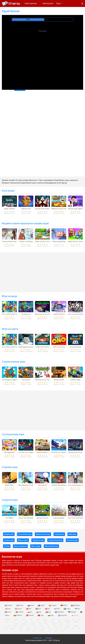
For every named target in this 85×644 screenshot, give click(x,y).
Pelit (57, 609)
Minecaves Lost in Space (44, 314)
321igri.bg (14, 3)
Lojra (41, 615)
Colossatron (26, 380)
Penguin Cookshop (26, 241)
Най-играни (48, 3)
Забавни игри (9, 534)
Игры (31, 605)
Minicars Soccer (42, 518)
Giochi (19, 609)
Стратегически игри (14, 362)
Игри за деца (9, 296)
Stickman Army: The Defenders (46, 380)
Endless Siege (75, 380)
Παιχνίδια (63, 615)
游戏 (55, 631)
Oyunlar (30, 615)
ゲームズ (63, 631)
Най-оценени (31, 3)
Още (58, 3)
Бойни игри (72, 534)
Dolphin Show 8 (59, 314)
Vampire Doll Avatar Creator (45, 209)
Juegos (53, 605)
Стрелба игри (10, 467)
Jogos (42, 605)
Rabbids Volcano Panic (60, 209)
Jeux (8, 609)
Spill (29, 609)
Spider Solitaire (9, 209)
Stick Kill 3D (42, 485)
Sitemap (49, 638)
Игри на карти (10, 329)
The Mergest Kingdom (10, 380)
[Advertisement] (43, 51)
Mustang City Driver (75, 452)
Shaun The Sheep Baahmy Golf (29, 518)
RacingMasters (10, 452)
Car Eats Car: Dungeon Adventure (30, 452)
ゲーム (75, 615)
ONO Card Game (59, 347)
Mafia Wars (9, 485)
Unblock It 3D (26, 209)
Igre (48, 612)
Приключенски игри (43, 534)
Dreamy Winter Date (10, 241)
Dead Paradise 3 (42, 452)
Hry (39, 612)
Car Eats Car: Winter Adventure (62, 452)
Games (9, 605)
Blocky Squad (59, 380)
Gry (30, 612)
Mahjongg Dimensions (26, 347)
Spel (38, 609)
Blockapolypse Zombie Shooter (30, 485)
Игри (51, 615)
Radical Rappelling (59, 241)
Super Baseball (59, 518)
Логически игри (72, 540)
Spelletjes (76, 605)
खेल (49, 631)
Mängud (72, 612)
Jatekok (20, 612)
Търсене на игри (38, 540)
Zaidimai (18, 615)
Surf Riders (9, 518)
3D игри (7, 546)
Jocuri (8, 612)
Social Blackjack (75, 347)
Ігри (77, 609)
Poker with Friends (42, 347)
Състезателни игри (13, 434)
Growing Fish (26, 314)
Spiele (64, 605)
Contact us (37, 638)
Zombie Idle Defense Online (61, 485)
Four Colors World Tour (10, 314)
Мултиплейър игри (51, 546)
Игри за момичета (20, 546)
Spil (48, 609)
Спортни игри (10, 500)
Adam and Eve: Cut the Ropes (46, 241)
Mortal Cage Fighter (75, 209)
